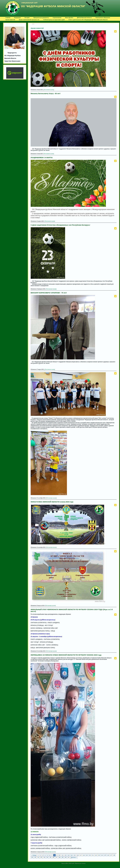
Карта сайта (65, 863)
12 (65, 855)
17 (81, 855)
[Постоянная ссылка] (49, 90)
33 (44, 857)
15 (75, 855)
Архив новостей (37, 28)
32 (41, 857)
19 (87, 855)
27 (111, 855)
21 (93, 855)
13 (69, 855)
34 (47, 857)
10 (59, 855)
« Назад (34, 855)
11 (62, 855)
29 (32, 857)
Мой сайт (72, 863)
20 (90, 855)
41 (69, 857)
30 (35, 857)
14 (72, 855)
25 (105, 855)
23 (99, 855)
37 (56, 857)
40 (66, 857)
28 (114, 855)
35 (50, 857)
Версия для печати (80, 863)
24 (102, 855)
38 (59, 857)
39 (63, 857)
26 (108, 855)
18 (84, 855)
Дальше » (74, 857)
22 (96, 855)
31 (38, 857)
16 (78, 855)
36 (53, 857)
